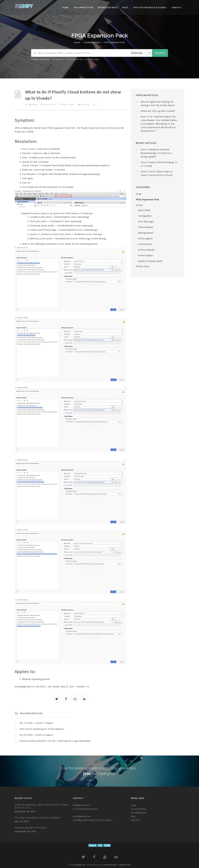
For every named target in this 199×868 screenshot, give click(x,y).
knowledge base (108, 7)
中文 (100, 845)
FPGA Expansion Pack (114, 42)
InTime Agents (145, 238)
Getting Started (146, 233)
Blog (125, 7)
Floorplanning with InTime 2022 (31, 828)
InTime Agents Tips (74, 59)
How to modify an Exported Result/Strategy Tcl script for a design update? (156, 153)
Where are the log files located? (158, 111)
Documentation (83, 7)
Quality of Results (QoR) (150, 261)
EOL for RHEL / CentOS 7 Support (36, 723)
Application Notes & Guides (150, 7)
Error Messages (92, 59)
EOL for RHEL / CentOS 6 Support (36, 735)
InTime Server (145, 244)
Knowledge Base (92, 42)
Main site (135, 820)
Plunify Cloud (142, 266)
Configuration (58, 59)
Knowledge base (139, 813)
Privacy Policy (110, 865)
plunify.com (81, 865)
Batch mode (144, 210)
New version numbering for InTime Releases (42, 729)
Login (133, 805)
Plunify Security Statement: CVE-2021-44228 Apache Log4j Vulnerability (55, 741)
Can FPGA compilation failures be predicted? (38, 818)
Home (65, 7)
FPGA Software (146, 227)
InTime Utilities (146, 255)
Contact (177, 7)
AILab (139, 194)
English (93, 845)
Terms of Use (124, 865)
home (77, 42)
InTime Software (146, 250)
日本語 (107, 845)
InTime (139, 205)
